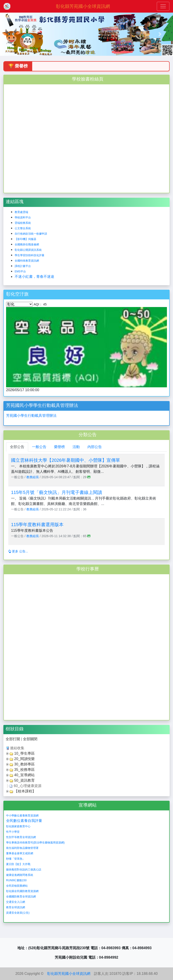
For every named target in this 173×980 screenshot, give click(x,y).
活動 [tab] (76, 447)
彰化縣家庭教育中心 (18, 826)
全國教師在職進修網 (27, 244)
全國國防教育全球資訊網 (21, 897)
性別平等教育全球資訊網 (21, 837)
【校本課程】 (25, 791)
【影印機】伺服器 (25, 239)
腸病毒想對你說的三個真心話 (24, 870)
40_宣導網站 (24, 775)
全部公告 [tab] (17, 447)
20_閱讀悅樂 (24, 759)
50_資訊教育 (24, 780)
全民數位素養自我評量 (24, 821)
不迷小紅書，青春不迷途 (34, 277)
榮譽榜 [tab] (59, 447)
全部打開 (13, 739)
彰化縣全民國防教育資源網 (22, 891)
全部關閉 (30, 739)
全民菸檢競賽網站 (17, 886)
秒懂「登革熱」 (16, 859)
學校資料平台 (23, 218)
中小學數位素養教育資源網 (22, 816)
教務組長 (33, 477)
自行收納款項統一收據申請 (31, 234)
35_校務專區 (24, 770)
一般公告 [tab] (39, 447)
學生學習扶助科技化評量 (30, 255)
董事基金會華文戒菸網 (20, 853)
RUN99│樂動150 (16, 880)
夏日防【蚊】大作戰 (18, 864)
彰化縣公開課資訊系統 (28, 250)
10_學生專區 (24, 753)
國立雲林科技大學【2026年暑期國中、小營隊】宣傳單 (66, 460)
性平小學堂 (13, 832)
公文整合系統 (23, 228)
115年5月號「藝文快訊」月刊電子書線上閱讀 (57, 492)
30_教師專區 (24, 764)
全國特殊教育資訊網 (27, 261)
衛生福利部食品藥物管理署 (22, 848)
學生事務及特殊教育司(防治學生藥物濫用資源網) (35, 843)
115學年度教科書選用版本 (37, 525)
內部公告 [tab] (95, 447)
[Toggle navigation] (163, 6)
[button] (13, 34)
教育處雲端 (21, 212)
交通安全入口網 (16, 902)
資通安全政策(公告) (18, 913)
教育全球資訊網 (16, 907)
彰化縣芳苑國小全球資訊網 (83, 6)
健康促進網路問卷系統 (20, 875)
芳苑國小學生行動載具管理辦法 (31, 416)
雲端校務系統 (23, 223)
